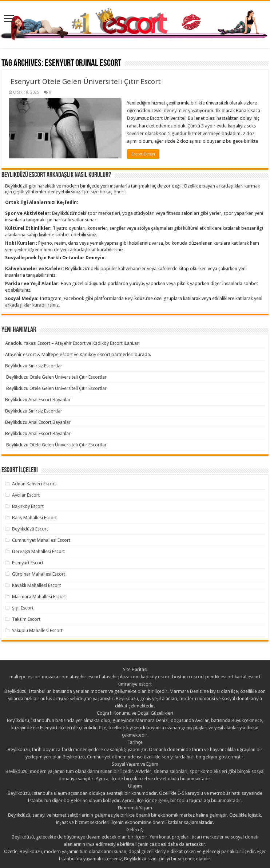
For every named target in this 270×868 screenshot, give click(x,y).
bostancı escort (188, 677)
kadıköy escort (156, 677)
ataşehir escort (85, 677)
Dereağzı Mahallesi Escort (39, 551)
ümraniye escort (135, 684)
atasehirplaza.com (121, 677)
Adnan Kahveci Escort (34, 484)
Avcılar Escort (26, 495)
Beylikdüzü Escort (30, 529)
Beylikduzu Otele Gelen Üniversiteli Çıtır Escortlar (56, 377)
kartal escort (248, 677)
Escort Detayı (143, 154)
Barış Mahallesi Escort (34, 518)
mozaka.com (55, 677)
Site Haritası (135, 669)
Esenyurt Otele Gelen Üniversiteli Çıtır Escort (85, 82)
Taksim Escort (26, 619)
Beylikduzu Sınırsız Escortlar (34, 366)
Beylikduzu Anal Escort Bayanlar (38, 400)
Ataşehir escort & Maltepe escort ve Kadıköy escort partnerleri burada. (78, 354)
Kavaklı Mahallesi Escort (36, 585)
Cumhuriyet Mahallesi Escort (41, 540)
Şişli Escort (23, 608)
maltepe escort (25, 677)
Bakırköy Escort (28, 506)
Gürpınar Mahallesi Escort (39, 574)
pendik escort (219, 677)
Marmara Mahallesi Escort (39, 597)
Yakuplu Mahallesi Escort (37, 630)
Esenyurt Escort (28, 563)
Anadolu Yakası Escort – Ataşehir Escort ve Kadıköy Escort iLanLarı (72, 343)
